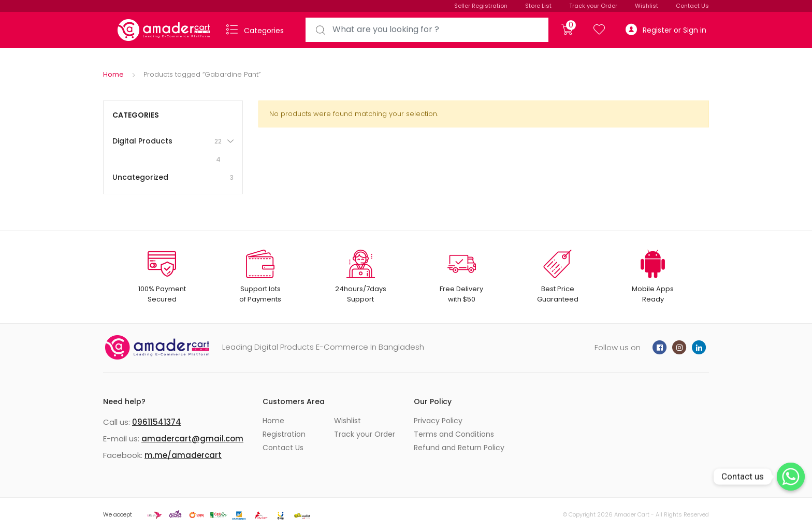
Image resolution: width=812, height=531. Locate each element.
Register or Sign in (666, 30)
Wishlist (647, 6)
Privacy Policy (438, 421)
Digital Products (168, 150)
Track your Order (593, 6)
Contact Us (692, 6)
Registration (284, 434)
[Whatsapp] (791, 477)
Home (113, 74)
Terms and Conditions (454, 434)
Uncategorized (173, 177)
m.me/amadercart (183, 455)
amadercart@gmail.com (192, 439)
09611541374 (157, 422)
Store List (538, 6)
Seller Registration (481, 6)
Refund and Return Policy (459, 448)
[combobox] (427, 30)
